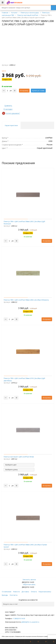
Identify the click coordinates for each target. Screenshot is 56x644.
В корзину (24, 91)
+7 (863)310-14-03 (19, 618)
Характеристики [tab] (11, 125)
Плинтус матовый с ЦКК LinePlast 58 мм (19, 457)
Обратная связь (28, 584)
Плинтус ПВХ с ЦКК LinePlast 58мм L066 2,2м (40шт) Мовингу (26, 300)
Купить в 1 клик (38, 91)
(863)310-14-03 (28, 582)
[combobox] (19, 465)
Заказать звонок (28, 580)
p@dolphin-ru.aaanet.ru (30, 622)
